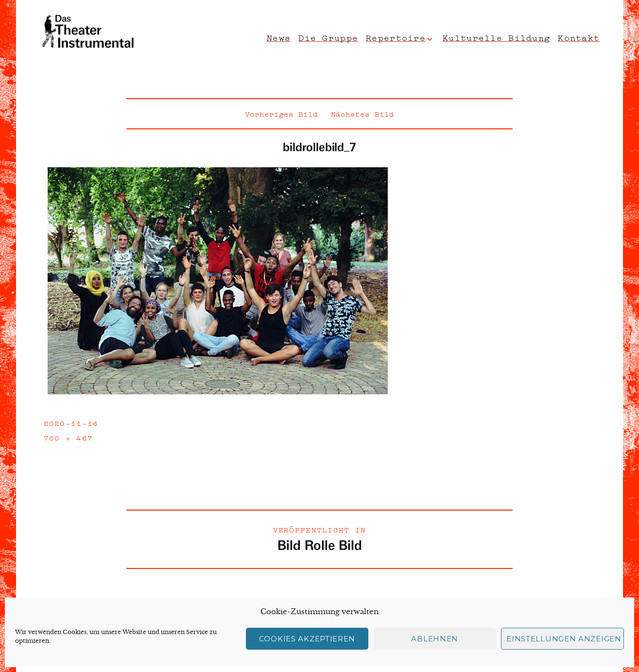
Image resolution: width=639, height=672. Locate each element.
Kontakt (579, 37)
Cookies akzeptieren (307, 639)
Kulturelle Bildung (496, 37)
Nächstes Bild (363, 113)
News (279, 37)
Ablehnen (435, 639)
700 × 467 (69, 437)
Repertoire (396, 37)
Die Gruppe (328, 37)
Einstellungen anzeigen (564, 639)
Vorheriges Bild (281, 113)
